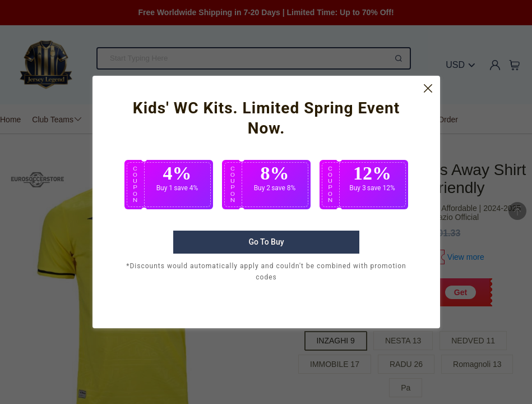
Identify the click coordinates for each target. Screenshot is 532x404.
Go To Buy (266, 259)
